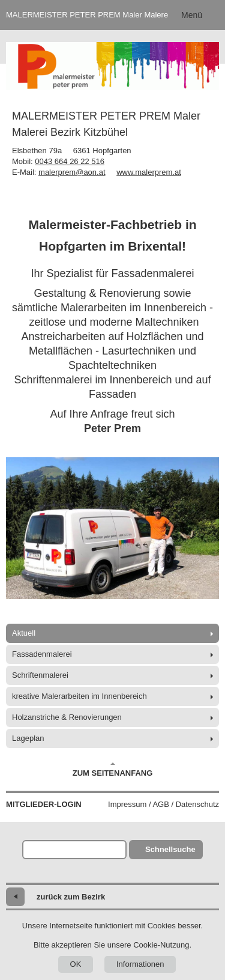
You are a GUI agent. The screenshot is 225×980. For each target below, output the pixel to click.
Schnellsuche (170, 849)
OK (76, 964)
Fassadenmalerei (42, 654)
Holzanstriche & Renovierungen (67, 717)
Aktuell (24, 633)
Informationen (140, 964)
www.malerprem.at (149, 172)
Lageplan (28, 738)
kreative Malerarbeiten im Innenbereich (79, 696)
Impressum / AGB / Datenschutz (163, 804)
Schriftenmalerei (40, 675)
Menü (192, 15)
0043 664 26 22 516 (70, 161)
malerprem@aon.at (72, 172)
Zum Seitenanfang (113, 770)
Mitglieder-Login (44, 804)
